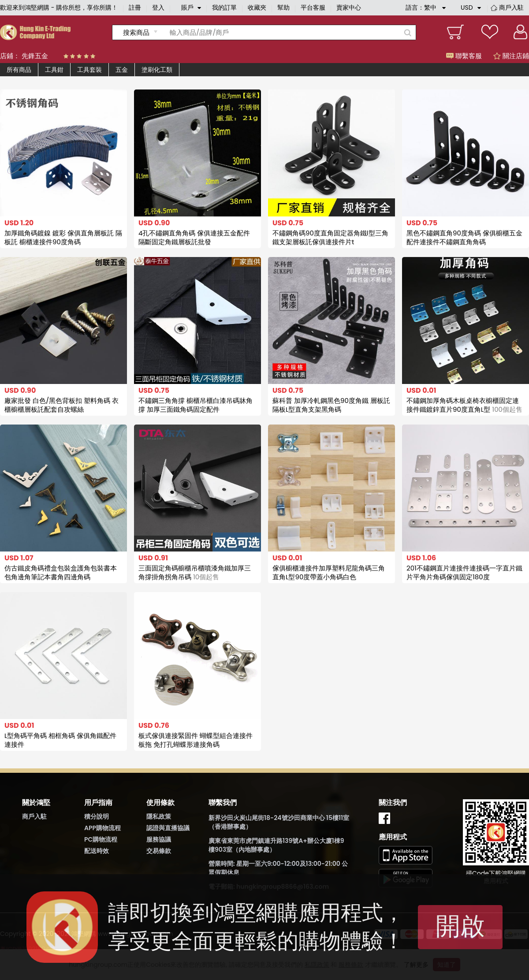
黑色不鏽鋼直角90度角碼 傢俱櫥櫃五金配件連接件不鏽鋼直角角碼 (464, 237)
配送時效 (97, 851)
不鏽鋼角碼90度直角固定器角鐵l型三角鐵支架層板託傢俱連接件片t (330, 237)
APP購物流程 (102, 828)
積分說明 (97, 816)
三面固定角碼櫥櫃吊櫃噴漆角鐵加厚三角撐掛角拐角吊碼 (195, 572)
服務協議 (159, 839)
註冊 (135, 7)
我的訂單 (224, 7)
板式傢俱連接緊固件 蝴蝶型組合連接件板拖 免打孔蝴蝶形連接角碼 (196, 740)
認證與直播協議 (168, 828)
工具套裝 (89, 70)
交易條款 (159, 851)
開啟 (460, 926)
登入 (158, 7)
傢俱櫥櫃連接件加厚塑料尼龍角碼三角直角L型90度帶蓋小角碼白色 (329, 572)
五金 (122, 70)
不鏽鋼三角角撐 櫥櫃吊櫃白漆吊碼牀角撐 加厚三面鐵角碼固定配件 (196, 405)
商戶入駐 (511, 7)
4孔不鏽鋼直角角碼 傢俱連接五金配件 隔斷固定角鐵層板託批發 (194, 237)
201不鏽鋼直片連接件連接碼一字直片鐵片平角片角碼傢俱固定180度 (464, 572)
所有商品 (19, 70)
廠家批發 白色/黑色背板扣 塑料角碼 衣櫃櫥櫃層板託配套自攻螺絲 (61, 405)
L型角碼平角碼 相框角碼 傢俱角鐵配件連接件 (61, 740)
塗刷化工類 (157, 70)
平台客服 (313, 7)
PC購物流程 (101, 839)
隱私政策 (159, 816)
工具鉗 (54, 70)
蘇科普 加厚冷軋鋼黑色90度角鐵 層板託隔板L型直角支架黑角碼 (331, 405)
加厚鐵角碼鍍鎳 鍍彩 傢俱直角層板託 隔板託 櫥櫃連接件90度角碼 (63, 237)
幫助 (283, 7)
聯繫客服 (464, 56)
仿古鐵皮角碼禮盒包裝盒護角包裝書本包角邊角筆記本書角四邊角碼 (61, 572)
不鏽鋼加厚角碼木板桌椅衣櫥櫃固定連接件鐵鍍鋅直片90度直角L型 (464, 405)
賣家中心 (349, 7)
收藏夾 (257, 7)
